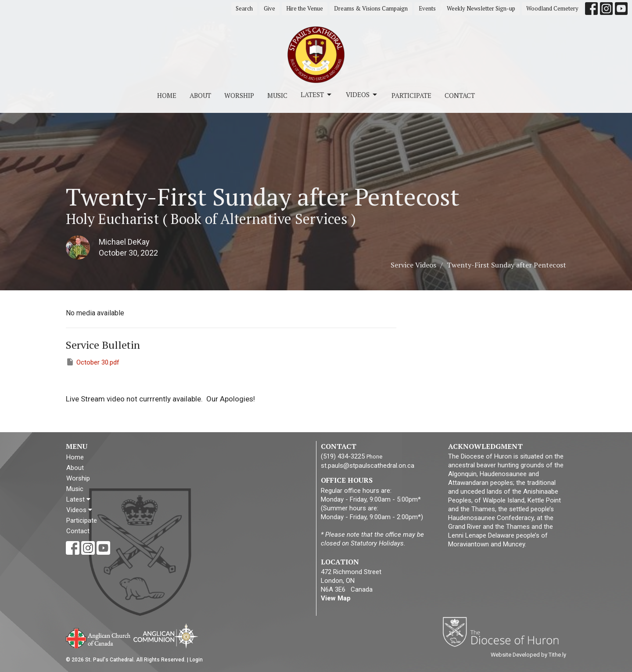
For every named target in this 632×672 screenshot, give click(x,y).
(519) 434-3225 (343, 456)
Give (269, 8)
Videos (362, 95)
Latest (317, 95)
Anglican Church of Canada (99, 637)
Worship (239, 95)
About (200, 95)
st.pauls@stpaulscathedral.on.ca (368, 466)
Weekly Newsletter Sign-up (481, 8)
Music (277, 95)
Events (427, 8)
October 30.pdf (93, 362)
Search (244, 8)
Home (167, 95)
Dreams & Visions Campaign (371, 8)
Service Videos (413, 265)
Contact (460, 95)
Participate (411, 95)
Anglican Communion (166, 636)
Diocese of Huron (504, 632)
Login (196, 660)
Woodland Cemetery (552, 8)
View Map (336, 598)
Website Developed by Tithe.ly (528, 655)
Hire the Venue (305, 8)
